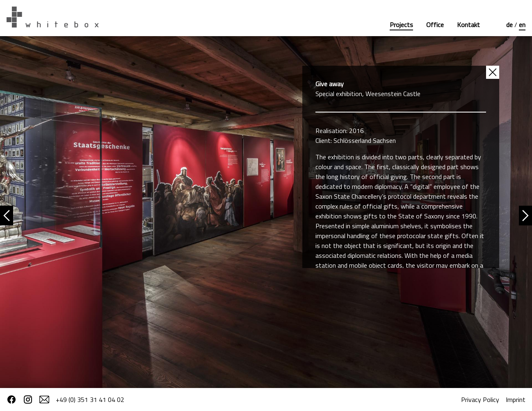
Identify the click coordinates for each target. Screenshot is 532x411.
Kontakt (468, 25)
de (510, 25)
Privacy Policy (480, 400)
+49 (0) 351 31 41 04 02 (90, 400)
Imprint (516, 400)
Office (435, 25)
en (522, 25)
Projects (401, 25)
